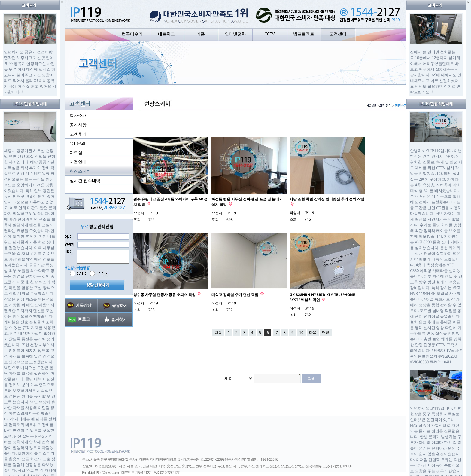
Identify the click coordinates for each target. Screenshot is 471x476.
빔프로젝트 (304, 34)
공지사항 (78, 125)
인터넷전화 (235, 34)
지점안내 (78, 162)
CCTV (269, 34)
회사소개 (78, 115)
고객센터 (338, 34)
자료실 (76, 153)
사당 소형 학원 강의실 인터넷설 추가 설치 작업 (327, 199)
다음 (313, 333)
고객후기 (78, 134)
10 (301, 333)
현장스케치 (80, 171)
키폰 (201, 34)
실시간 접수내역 (85, 180)
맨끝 (326, 333)
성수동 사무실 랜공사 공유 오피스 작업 (165, 295)
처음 (218, 333)
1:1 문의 (77, 143)
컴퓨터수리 (132, 34)
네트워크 (166, 34)
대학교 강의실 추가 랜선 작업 (235, 295)
